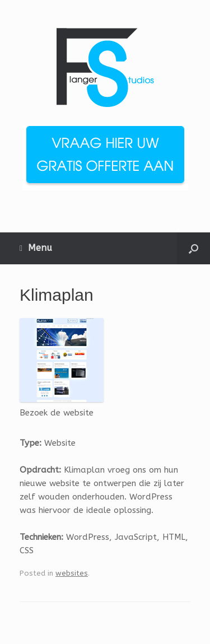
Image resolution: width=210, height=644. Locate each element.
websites (72, 573)
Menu (36, 248)
